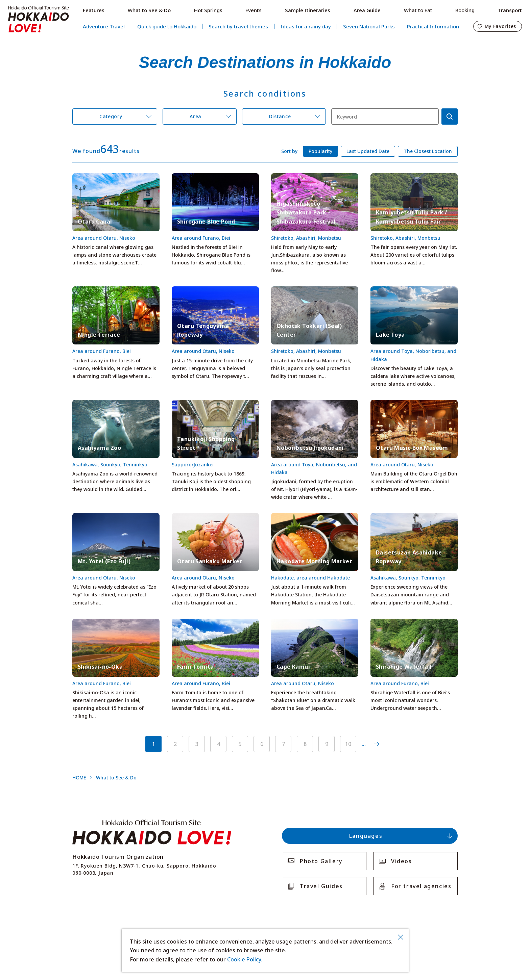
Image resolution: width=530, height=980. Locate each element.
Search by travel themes (238, 26)
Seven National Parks (369, 26)
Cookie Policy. (245, 959)
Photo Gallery (321, 861)
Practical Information (433, 26)
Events (254, 10)
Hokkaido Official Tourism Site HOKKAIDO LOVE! (39, 19)
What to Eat (418, 10)
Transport (510, 10)
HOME (79, 778)
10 (348, 744)
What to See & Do (149, 10)
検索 (450, 117)
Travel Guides (321, 886)
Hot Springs (208, 10)
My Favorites (500, 26)
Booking (465, 10)
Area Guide (367, 10)
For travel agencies (421, 886)
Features (94, 10)
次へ (377, 744)
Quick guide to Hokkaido (167, 26)
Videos (402, 861)
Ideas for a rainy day (306, 26)
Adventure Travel (104, 26)
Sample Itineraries (308, 10)
